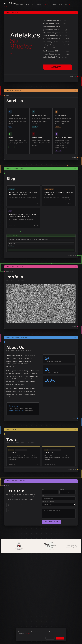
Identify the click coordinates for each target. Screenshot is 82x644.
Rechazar (50, 638)
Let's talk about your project (58, 68)
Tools (54, 5)
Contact (62, 5)
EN (69, 5)
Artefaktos (10, 4)
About (39, 5)
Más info (28, 633)
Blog (47, 5)
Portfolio (30, 5)
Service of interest (41, 511)
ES (66, 5)
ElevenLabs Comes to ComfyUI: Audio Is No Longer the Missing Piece (29, 246)
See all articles (14, 237)
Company (58, 498)
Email (37, 505)
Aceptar (60, 638)
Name (37, 498)
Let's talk (76, 4)
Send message (45, 532)
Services (20, 5)
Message (38, 518)
